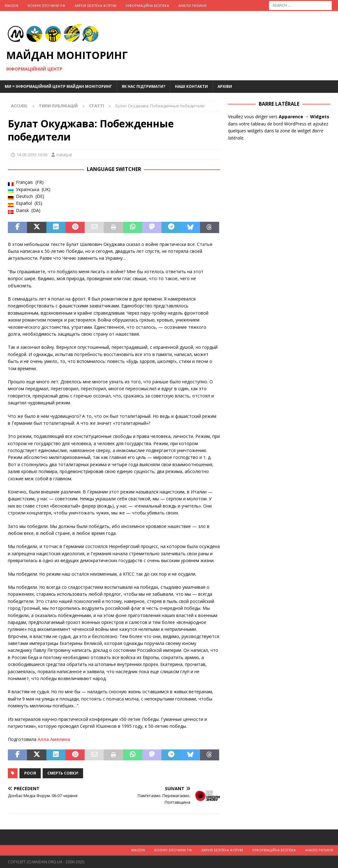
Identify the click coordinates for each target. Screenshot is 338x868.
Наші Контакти (191, 86)
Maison (11, 5)
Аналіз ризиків (193, 5)
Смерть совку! (63, 773)
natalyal (64, 155)
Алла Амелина (54, 739)
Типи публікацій (58, 106)
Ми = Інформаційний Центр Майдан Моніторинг (58, 86)
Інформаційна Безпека (147, 5)
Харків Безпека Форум (95, 5)
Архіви (225, 86)
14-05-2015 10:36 (32, 155)
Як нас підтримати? (143, 86)
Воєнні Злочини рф (46, 5)
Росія (30, 773)
